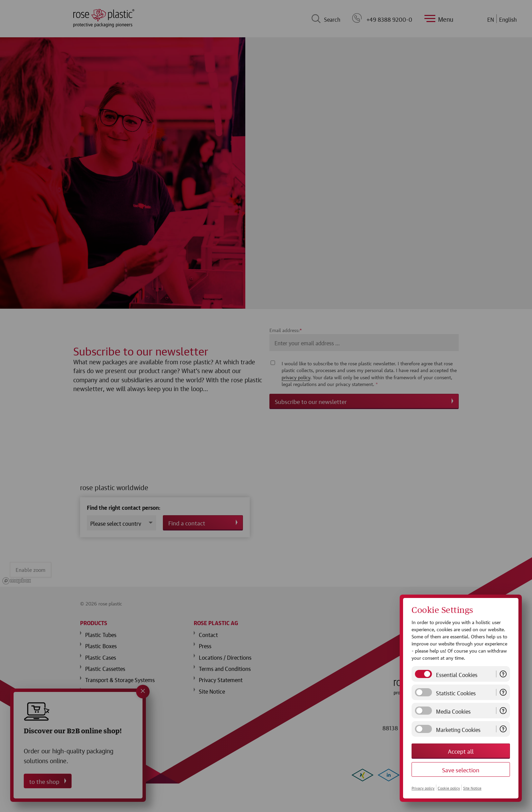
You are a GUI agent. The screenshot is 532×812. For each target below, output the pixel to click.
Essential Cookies (457, 674)
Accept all (461, 751)
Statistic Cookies (456, 692)
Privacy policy (423, 788)
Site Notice (472, 788)
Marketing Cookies (458, 729)
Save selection (461, 769)
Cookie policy (449, 788)
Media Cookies (453, 711)
